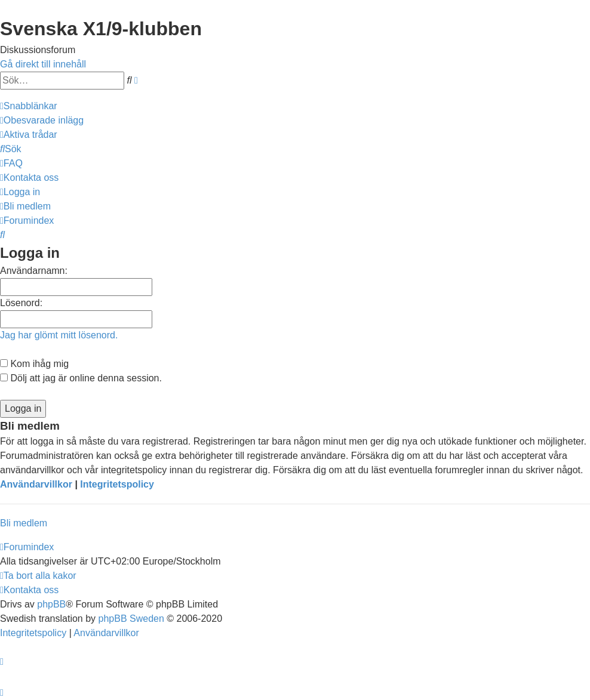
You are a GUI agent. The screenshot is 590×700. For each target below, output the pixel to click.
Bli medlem (24, 523)
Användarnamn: (34, 271)
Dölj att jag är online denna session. (81, 378)
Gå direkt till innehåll (43, 64)
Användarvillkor (36, 484)
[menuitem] (42, 120)
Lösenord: (21, 303)
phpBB (51, 604)
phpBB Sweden (131, 619)
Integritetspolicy (117, 484)
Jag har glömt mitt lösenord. (59, 335)
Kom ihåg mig (34, 364)
